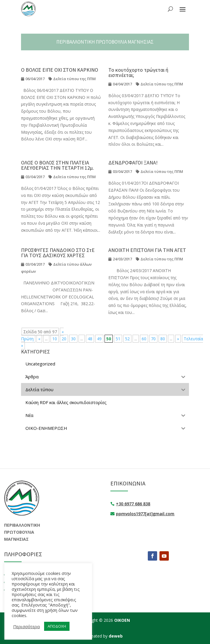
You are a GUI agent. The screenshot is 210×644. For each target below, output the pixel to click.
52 (127, 339)
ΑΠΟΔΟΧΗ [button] (57, 626)
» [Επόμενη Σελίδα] (178, 339)
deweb (116, 636)
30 (73, 339)
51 (118, 339)
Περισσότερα (26, 626)
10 (55, 339)
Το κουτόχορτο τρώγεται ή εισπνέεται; (138, 72)
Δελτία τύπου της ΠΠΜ (74, 79)
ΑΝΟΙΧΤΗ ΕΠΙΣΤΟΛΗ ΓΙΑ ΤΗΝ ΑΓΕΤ (147, 250)
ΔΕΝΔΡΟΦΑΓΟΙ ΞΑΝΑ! (133, 163)
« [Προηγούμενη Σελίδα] (39, 339)
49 (99, 339)
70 (153, 339)
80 (163, 339)
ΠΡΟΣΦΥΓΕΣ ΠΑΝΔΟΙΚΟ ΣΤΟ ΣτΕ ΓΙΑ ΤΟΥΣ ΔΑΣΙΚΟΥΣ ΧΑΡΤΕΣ (58, 253)
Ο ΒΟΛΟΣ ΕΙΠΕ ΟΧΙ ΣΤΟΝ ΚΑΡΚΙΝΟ (60, 70)
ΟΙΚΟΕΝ (122, 620)
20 (64, 339)
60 (144, 339)
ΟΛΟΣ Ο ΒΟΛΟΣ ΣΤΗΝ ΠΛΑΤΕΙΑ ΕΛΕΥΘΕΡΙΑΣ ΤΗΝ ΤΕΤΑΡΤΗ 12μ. (58, 165)
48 (90, 339)
